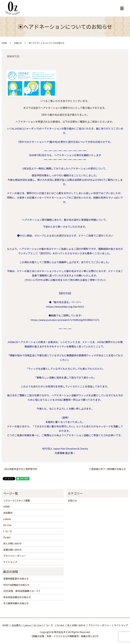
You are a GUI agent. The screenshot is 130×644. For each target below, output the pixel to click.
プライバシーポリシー (15, 556)
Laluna (7, 519)
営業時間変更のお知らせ (16, 579)
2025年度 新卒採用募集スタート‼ (22, 591)
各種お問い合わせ (13, 550)
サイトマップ (10, 562)
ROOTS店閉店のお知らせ (16, 585)
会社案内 (8, 513)
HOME (4, 43)
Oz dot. (7, 537)
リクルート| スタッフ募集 (17, 501)
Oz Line (7, 525)
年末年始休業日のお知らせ (17, 597)
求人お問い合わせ (13, 543)
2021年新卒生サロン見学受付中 (21, 469)
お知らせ (18, 43)
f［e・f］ (8, 531)
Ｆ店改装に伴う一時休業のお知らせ (107, 469)
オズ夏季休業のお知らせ (16, 603)
